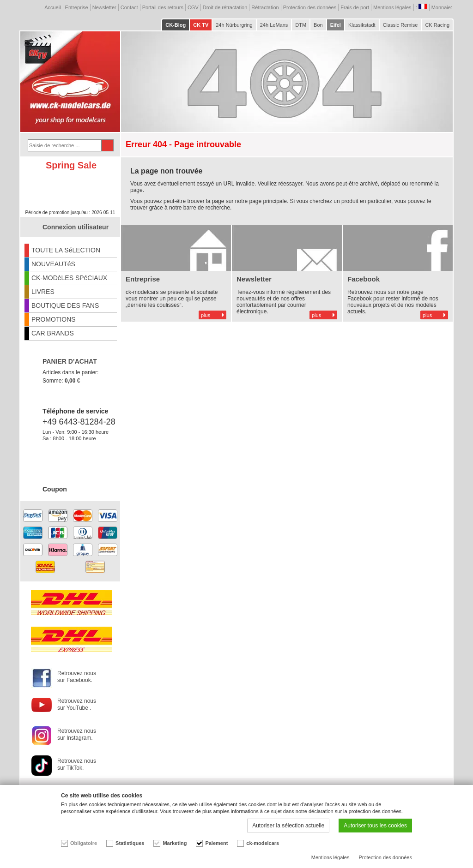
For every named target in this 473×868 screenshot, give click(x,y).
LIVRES (43, 292)
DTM (301, 25)
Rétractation (265, 7)
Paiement (216, 843)
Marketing (175, 843)
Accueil (52, 7)
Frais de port (355, 7)
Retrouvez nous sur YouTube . (77, 704)
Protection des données (310, 7)
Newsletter (104, 7)
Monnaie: (443, 7)
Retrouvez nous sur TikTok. (77, 764)
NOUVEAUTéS (53, 264)
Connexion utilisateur (76, 227)
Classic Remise (400, 25)
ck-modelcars (263, 843)
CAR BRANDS (53, 333)
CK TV (201, 25)
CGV (193, 7)
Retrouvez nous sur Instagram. (77, 734)
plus (206, 315)
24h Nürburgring (234, 25)
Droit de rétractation (225, 7)
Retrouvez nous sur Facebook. (77, 677)
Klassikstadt (362, 25)
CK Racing (437, 25)
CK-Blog (176, 25)
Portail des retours (163, 7)
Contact (129, 7)
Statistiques (130, 843)
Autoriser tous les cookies (375, 826)
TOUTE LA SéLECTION (66, 250)
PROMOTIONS (54, 319)
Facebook (364, 279)
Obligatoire (84, 843)
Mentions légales (392, 7)
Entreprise (77, 7)
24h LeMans (274, 25)
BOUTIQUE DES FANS (65, 305)
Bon (318, 25)
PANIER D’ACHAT (70, 361)
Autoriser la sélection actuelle (288, 826)
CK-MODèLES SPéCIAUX (69, 278)
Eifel (336, 25)
